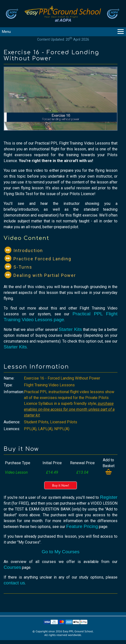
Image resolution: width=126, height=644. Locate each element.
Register (109, 497)
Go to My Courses (61, 552)
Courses (12, 567)
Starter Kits (70, 329)
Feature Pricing (82, 526)
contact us (14, 583)
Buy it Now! (60, 485)
